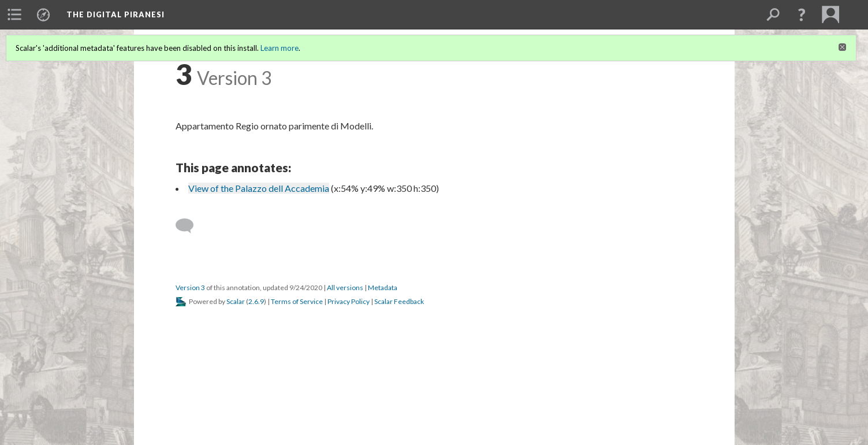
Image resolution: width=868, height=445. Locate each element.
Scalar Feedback (399, 301)
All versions (345, 288)
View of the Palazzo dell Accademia (259, 188)
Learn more (280, 48)
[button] (802, 14)
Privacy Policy (349, 301)
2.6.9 (256, 301)
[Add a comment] (190, 226)
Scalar (236, 301)
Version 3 (190, 288)
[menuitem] (14, 14)
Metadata (383, 288)
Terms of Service (297, 301)
